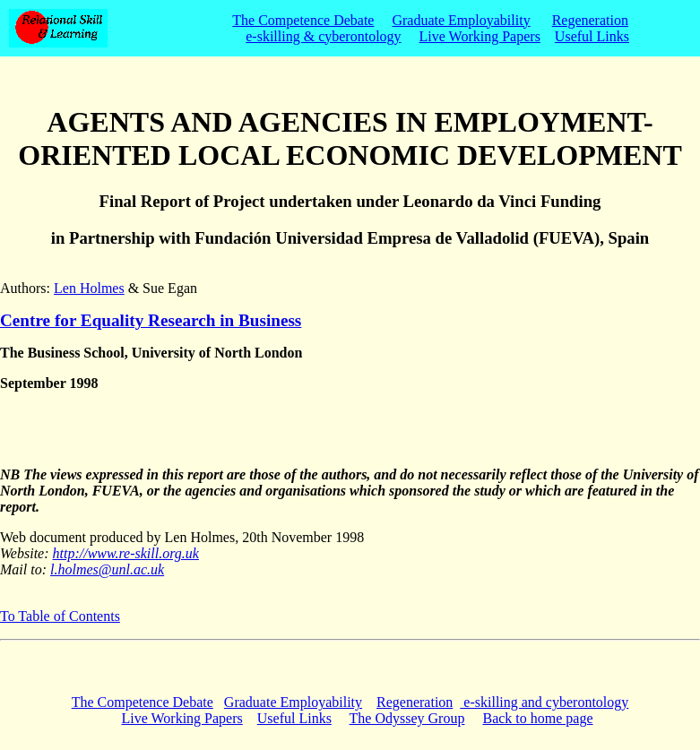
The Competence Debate (303, 20)
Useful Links (592, 36)
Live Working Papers (480, 36)
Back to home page (537, 718)
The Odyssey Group (407, 718)
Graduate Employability (461, 20)
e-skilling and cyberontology (544, 702)
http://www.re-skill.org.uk (126, 553)
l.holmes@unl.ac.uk (107, 569)
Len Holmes (89, 288)
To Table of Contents (60, 616)
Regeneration (590, 20)
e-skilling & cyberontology (323, 36)
